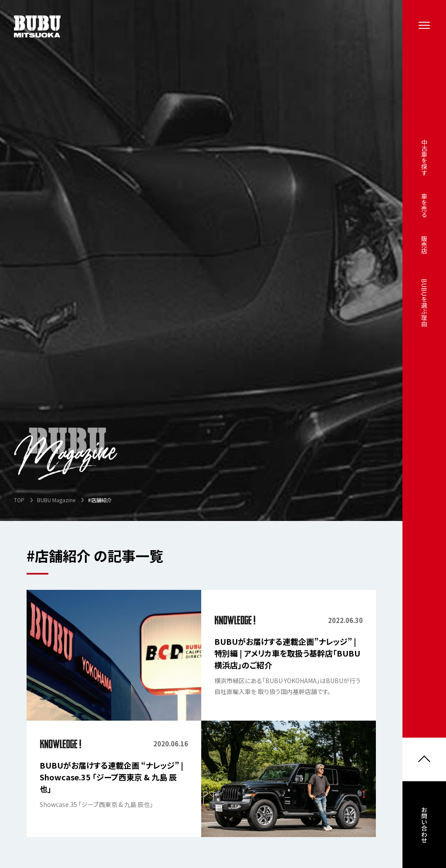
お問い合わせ (424, 826)
